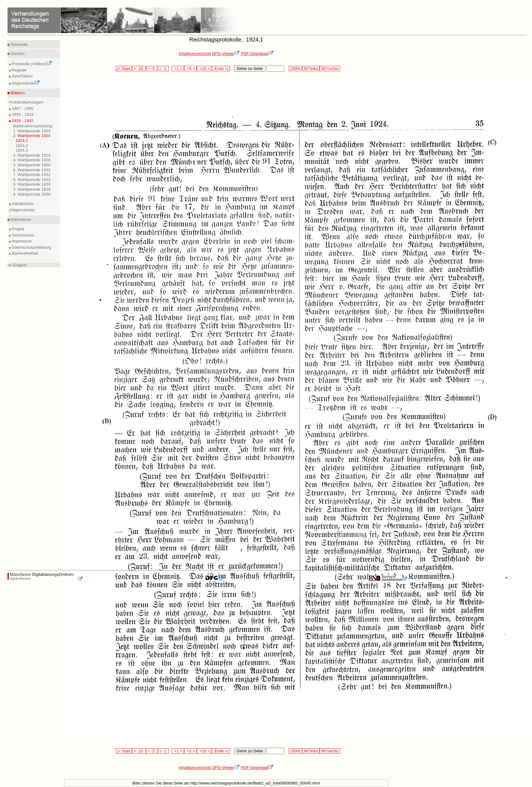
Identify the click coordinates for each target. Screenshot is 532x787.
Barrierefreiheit (24, 253)
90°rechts (330, 68)
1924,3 (22, 150)
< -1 (164, 68)
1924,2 (22, 146)
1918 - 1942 (22, 121)
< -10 (139, 68)
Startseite (19, 44)
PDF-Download (257, 54)
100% (295, 68)
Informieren (20, 220)
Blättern (17, 93)
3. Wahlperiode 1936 (32, 189)
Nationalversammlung (33, 126)
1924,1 (22, 141)
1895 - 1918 (22, 114)
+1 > (178, 68)
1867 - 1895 (22, 108)
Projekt (17, 229)
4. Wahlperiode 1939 (32, 194)
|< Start (124, 68)
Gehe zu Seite (250, 68)
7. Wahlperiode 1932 (32, 175)
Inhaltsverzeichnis (195, 54)
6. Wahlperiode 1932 (32, 170)
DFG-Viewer (226, 54)
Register (19, 70)
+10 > (204, 68)
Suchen (17, 54)
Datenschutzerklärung (31, 247)
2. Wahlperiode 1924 (32, 136)
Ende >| (221, 68)
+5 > (190, 68)
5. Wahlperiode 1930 (32, 165)
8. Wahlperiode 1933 (32, 180)
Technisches (22, 235)
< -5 (152, 68)
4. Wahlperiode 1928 (32, 160)
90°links (311, 68)
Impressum (21, 241)
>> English (17, 265)
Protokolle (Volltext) (31, 64)
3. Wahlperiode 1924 (32, 155)
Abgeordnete (25, 83)
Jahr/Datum (22, 76)
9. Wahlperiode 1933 (32, 184)
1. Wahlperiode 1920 (32, 131)
